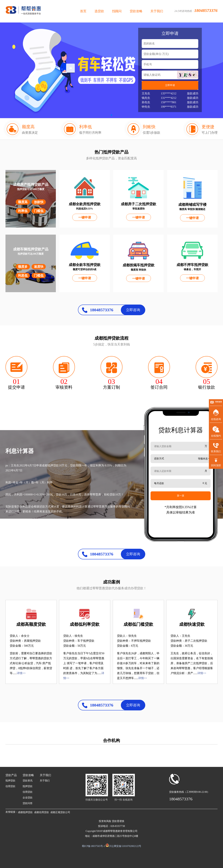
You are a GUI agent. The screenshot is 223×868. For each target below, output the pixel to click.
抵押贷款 (10, 781)
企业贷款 (28, 798)
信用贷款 (10, 786)
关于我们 (157, 11)
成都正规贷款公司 (60, 812)
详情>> (21, 673)
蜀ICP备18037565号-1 (93, 846)
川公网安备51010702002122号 (125, 846)
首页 (83, 11)
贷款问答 (28, 803)
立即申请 (170, 85)
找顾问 (117, 11)
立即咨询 (133, 310)
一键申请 (85, 217)
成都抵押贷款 (25, 812)
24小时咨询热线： (196, 10)
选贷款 (99, 11)
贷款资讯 (28, 781)
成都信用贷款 (42, 812)
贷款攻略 (136, 11)
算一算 (181, 496)
